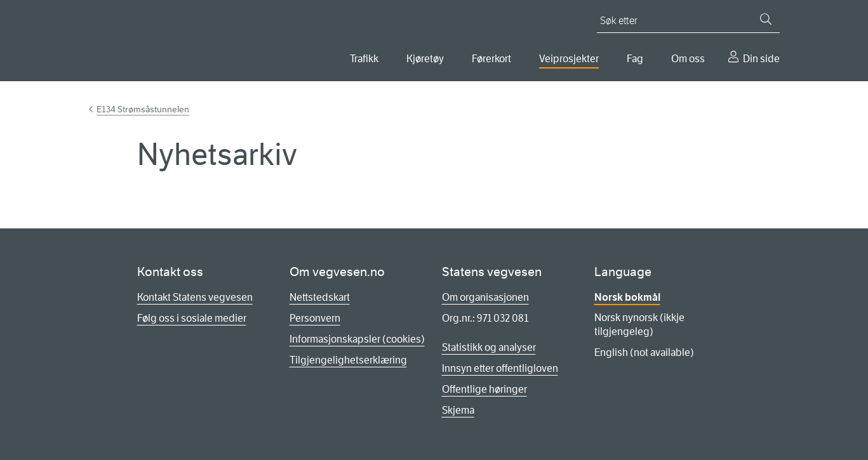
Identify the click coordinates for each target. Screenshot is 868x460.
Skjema (458, 410)
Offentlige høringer (484, 389)
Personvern (315, 318)
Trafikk (364, 59)
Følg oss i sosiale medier (192, 318)
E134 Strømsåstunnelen (143, 109)
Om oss (688, 59)
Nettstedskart (320, 297)
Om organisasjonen (485, 297)
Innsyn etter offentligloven (500, 368)
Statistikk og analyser (489, 347)
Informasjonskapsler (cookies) (357, 339)
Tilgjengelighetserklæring (348, 360)
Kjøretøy (425, 59)
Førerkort (491, 59)
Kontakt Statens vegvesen (195, 297)
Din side (761, 59)
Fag (635, 59)
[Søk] (766, 19)
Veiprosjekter (569, 59)
